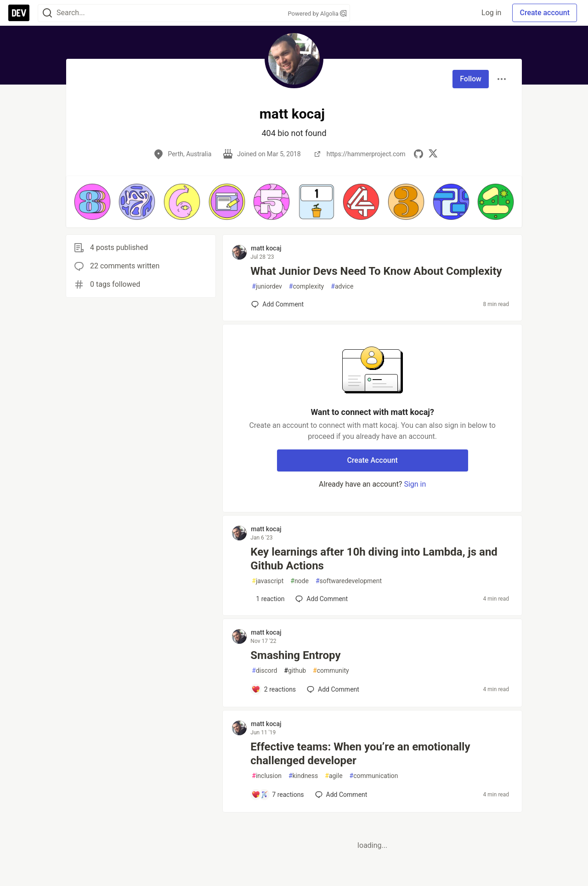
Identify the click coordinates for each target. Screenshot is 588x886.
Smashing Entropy (295, 655)
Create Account (372, 460)
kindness (303, 776)
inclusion (267, 776)
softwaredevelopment (349, 581)
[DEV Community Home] (19, 13)
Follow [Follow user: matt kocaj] (471, 79)
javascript (268, 581)
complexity (306, 287)
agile (334, 776)
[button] (92, 202)
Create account (545, 13)
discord (264, 671)
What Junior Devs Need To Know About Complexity (376, 271)
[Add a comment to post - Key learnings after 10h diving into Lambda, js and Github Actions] (268, 599)
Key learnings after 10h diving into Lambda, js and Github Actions (374, 559)
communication (374, 776)
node (300, 581)
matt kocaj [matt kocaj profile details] (266, 248)
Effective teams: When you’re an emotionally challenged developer (360, 754)
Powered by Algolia (317, 14)
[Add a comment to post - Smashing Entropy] (274, 689)
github (295, 671)
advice (342, 287)
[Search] (47, 13)
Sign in (415, 484)
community (331, 671)
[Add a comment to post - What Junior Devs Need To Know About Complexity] (277, 304)
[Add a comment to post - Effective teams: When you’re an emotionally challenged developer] (277, 795)
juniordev (267, 287)
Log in (491, 13)
